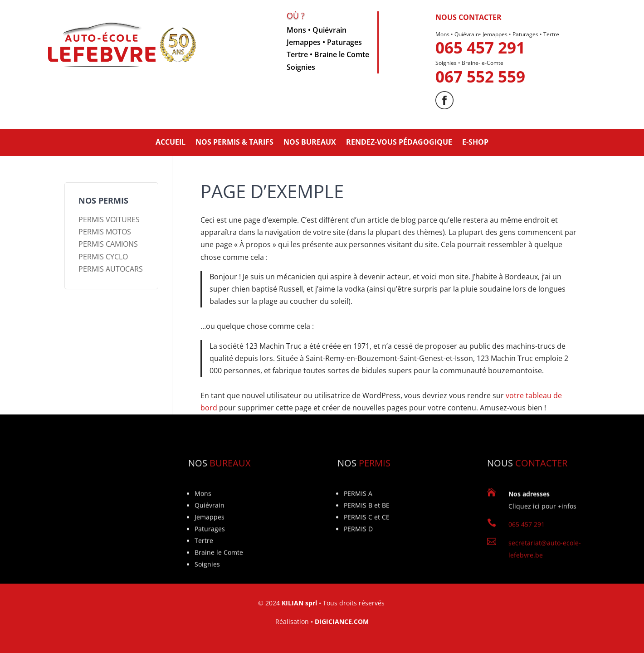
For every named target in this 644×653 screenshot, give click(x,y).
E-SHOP (475, 142)
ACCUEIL (171, 142)
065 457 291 (480, 59)
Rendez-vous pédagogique (399, 142)
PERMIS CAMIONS (108, 244)
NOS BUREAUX (310, 142)
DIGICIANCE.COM (342, 621)
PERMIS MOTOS (105, 232)
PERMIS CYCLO (103, 257)
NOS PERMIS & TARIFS (234, 142)
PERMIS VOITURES (109, 219)
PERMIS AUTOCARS (111, 269)
